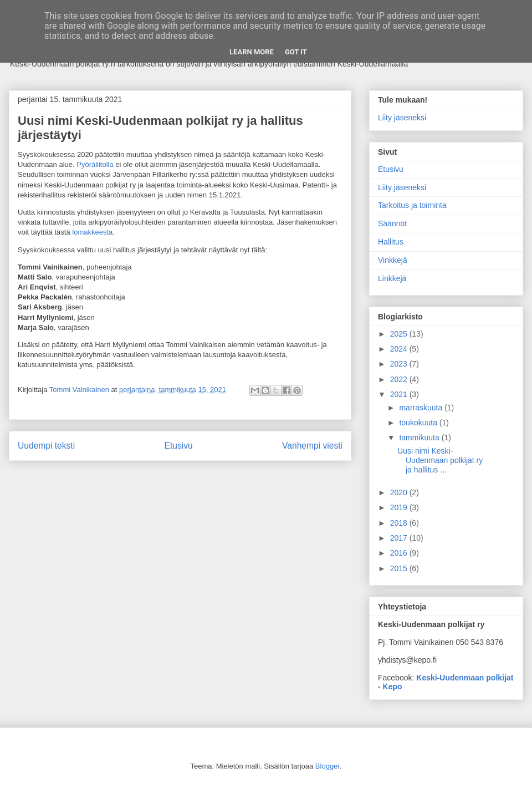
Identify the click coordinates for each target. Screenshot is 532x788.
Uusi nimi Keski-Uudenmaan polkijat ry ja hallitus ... (440, 460)
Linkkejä (392, 278)
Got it (296, 52)
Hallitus (391, 242)
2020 (400, 492)
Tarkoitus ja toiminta (412, 205)
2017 (400, 538)
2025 (400, 334)
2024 (400, 349)
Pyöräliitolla (95, 164)
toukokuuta (419, 423)
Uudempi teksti (46, 446)
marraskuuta (422, 408)
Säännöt (392, 223)
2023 (400, 364)
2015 (400, 568)
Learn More (252, 52)
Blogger (328, 766)
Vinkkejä (393, 260)
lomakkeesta (92, 232)
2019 (400, 507)
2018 (400, 523)
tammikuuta (420, 438)
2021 (400, 394)
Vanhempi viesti (312, 446)
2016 (400, 553)
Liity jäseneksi (402, 118)
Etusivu (179, 446)
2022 (400, 379)
